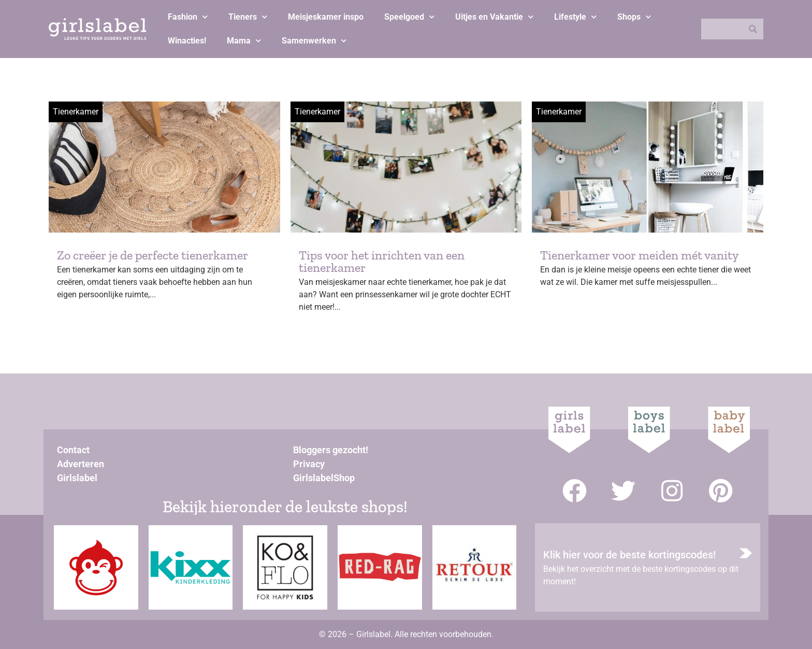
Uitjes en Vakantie (494, 17)
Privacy (309, 464)
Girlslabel (77, 478)
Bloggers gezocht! (331, 450)
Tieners (248, 17)
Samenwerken (314, 41)
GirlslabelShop (324, 478)
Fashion (188, 17)
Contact (73, 450)
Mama (244, 41)
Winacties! (187, 41)
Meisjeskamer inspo (326, 17)
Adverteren (81, 464)
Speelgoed (409, 17)
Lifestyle (575, 17)
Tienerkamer (76, 112)
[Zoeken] (753, 29)
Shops (634, 17)
